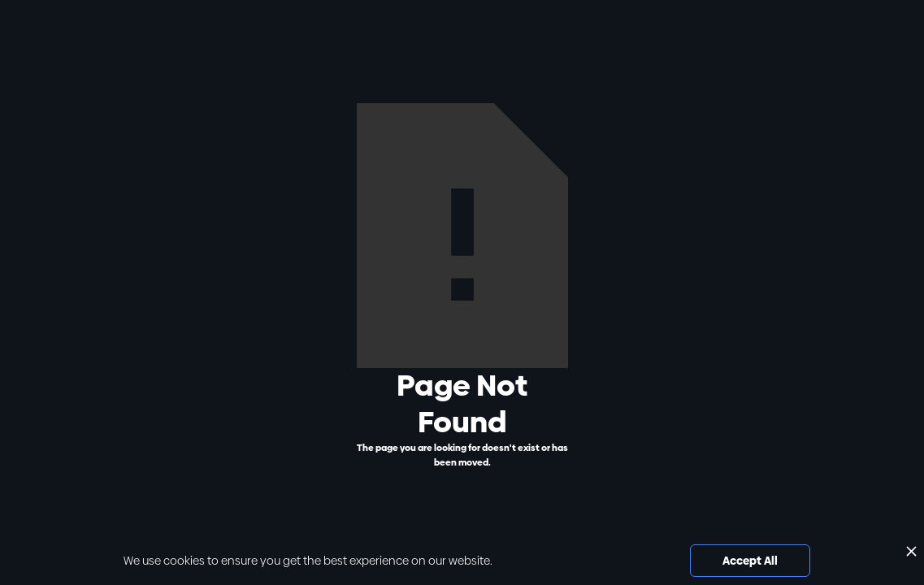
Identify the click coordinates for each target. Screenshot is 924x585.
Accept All (750, 561)
